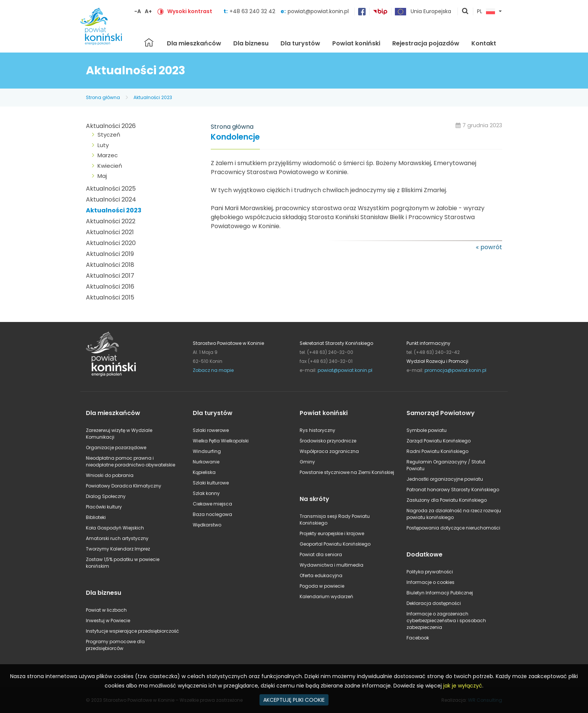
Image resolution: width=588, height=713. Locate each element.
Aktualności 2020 (111, 243)
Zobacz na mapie (213, 370)
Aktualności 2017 (110, 276)
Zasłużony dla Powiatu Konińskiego (447, 500)
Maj (102, 176)
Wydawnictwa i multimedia (331, 565)
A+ (148, 11)
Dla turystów (300, 43)
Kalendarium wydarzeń (326, 596)
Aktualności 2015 (110, 297)
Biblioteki (96, 517)
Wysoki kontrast (190, 11)
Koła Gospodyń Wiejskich (115, 528)
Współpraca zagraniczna (329, 451)
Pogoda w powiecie (322, 586)
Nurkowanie (206, 462)
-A (138, 11)
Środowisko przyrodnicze (328, 441)
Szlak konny (206, 493)
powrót (491, 247)
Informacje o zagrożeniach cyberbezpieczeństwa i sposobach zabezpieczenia (446, 620)
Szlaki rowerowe (211, 430)
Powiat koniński (356, 43)
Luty (103, 145)
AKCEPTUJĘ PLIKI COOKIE (294, 700)
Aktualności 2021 (110, 232)
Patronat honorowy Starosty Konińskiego (453, 490)
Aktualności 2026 (111, 126)
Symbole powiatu (427, 430)
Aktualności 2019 (110, 254)
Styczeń (109, 135)
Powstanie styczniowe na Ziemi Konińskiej (347, 472)
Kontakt (484, 43)
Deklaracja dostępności (434, 603)
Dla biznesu (251, 43)
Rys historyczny (317, 430)
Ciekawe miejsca (212, 504)
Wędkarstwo (207, 525)
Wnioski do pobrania (110, 475)
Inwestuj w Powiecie (108, 620)
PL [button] (486, 12)
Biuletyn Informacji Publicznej (440, 593)
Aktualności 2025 (111, 189)
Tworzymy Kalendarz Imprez (118, 549)
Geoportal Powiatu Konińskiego (335, 544)
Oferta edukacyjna (321, 575)
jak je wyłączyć (463, 686)
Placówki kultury (104, 507)
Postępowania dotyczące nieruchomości (453, 528)
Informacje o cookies (430, 582)
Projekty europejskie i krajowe (332, 533)
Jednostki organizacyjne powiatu (445, 479)
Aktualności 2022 (111, 221)
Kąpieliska (204, 472)
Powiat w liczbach (106, 610)
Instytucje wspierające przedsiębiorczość (132, 631)
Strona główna (149, 42)
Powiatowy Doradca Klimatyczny (124, 486)
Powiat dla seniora (321, 554)
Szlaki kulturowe (211, 483)
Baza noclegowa (212, 514)
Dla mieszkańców (194, 43)
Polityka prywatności (430, 572)
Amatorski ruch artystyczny (117, 538)
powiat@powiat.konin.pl (318, 11)
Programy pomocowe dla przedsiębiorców (115, 645)
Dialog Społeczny (106, 496)
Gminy (307, 462)
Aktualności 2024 (111, 199)
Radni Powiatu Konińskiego (437, 451)
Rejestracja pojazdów (426, 43)
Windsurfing (207, 451)
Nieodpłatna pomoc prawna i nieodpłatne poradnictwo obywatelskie (130, 461)
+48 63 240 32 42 (253, 11)
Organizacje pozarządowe (116, 448)
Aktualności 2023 (153, 97)
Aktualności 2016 (110, 287)
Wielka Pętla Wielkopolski (221, 441)
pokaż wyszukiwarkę (465, 12)
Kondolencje (235, 137)
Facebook (418, 638)
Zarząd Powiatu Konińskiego (439, 441)
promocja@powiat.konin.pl (455, 370)
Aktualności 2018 (110, 265)
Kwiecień (110, 166)
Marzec (108, 155)
